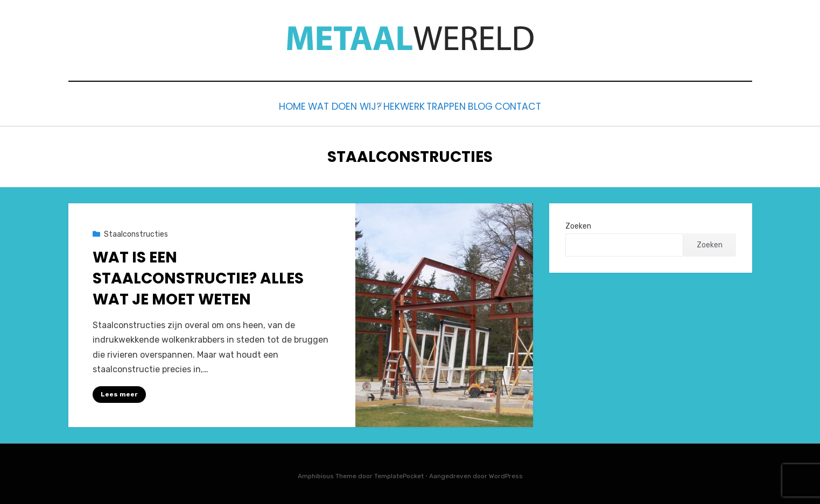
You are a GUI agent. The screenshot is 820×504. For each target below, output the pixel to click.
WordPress (506, 474)
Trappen (453, 105)
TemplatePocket (399, 474)
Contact (553, 105)
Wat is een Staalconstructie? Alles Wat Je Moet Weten (198, 276)
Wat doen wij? (323, 105)
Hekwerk (395, 105)
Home (259, 105)
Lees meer (119, 392)
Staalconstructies (136, 232)
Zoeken (578, 224)
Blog (502, 105)
